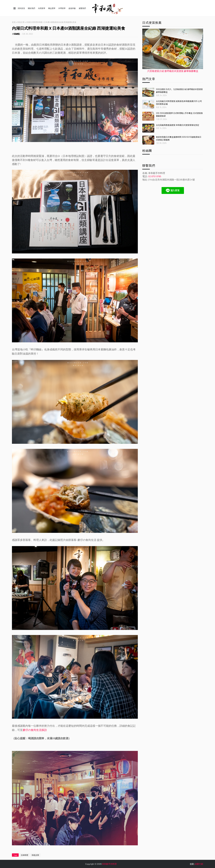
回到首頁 (21, 8)
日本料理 (24, 855)
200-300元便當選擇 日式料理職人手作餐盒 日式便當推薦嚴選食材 (179, 115)
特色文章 (21, 22)
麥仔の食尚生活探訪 (35, 730)
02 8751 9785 (155, 176)
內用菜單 (42, 8)
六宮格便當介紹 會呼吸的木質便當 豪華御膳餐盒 (173, 71)
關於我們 (32, 8)
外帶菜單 (62, 8)
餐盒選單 (52, 8)
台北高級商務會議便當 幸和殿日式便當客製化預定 (178, 125)
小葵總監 (16, 34)
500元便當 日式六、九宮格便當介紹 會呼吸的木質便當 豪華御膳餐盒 (179, 91)
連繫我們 (82, 8)
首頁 (14, 22)
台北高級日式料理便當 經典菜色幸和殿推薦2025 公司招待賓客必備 (179, 103)
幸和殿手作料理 (109, 864)
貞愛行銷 (199, 864)
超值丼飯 (72, 8)
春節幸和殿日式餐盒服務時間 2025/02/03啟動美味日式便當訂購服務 (179, 138)
